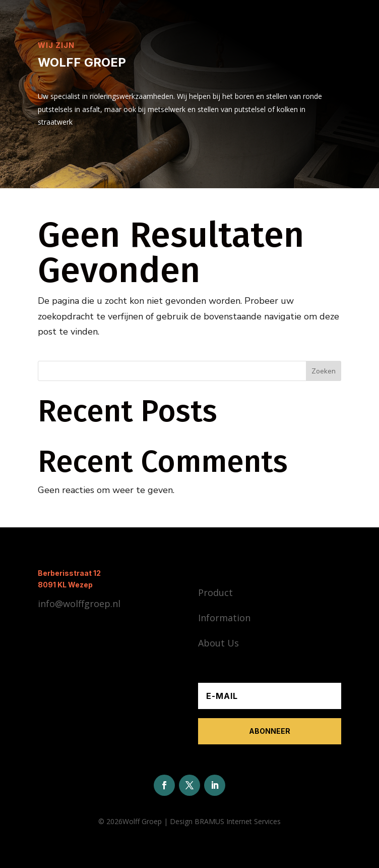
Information (224, 618)
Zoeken (324, 371)
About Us (218, 643)
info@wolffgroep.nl (79, 604)
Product (215, 592)
